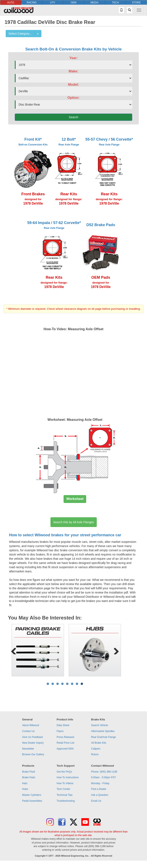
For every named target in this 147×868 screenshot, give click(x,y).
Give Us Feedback (33, 737)
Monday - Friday (100, 783)
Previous (15, 650)
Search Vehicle (99, 725)
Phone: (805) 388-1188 (104, 772)
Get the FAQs (64, 772)
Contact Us (28, 731)
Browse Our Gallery (33, 754)
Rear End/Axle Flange (103, 737)
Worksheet (75, 499)
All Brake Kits (99, 743)
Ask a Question (100, 795)
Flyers (60, 731)
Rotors (95, 754)
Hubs (25, 789)
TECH (115, 3)
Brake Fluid (29, 772)
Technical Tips (65, 795)
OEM (73, 3)
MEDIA (94, 3)
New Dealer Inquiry (33, 743)
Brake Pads (29, 777)
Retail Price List (65, 743)
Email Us (96, 801)
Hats (25, 783)
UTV (53, 3)
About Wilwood (31, 725)
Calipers (96, 749)
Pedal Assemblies (32, 801)
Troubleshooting (66, 801)
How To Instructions (68, 777)
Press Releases (65, 737)
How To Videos (65, 783)
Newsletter (28, 749)
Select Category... (20, 34)
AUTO (11, 3)
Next (115, 650)
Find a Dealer (99, 789)
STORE (136, 3)
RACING (32, 3)
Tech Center (63, 789)
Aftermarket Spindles (103, 731)
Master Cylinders (32, 795)
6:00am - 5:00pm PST (103, 777)
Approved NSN (65, 749)
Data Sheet (63, 725)
